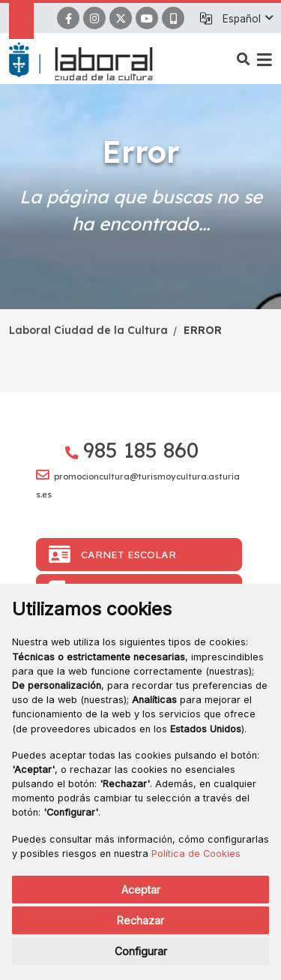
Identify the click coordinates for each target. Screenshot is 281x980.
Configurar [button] (141, 951)
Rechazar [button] (140, 920)
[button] (247, 19)
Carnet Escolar (112, 555)
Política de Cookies (196, 854)
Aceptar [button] (141, 890)
